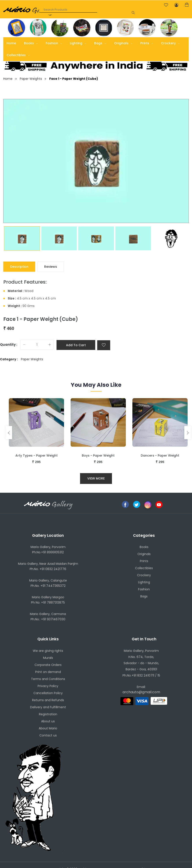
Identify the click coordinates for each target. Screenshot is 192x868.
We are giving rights (48, 651)
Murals (48, 658)
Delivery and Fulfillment (48, 707)
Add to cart (76, 345)
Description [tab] (19, 267)
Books (31, 43)
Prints (147, 43)
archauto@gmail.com (141, 692)
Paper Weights (33, 79)
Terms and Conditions (48, 679)
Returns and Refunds (48, 700)
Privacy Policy (48, 686)
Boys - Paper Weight (98, 455)
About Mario (48, 728)
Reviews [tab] (51, 267)
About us (48, 721)
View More (96, 478)
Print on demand (48, 672)
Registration (48, 714)
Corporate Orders (48, 665)
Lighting (78, 43)
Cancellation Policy (48, 693)
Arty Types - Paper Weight (37, 455)
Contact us (48, 735)
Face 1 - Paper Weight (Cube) (74, 79)
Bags (100, 43)
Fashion (54, 43)
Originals (123, 43)
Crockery (170, 43)
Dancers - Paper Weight (160, 455)
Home (11, 43)
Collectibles (18, 55)
